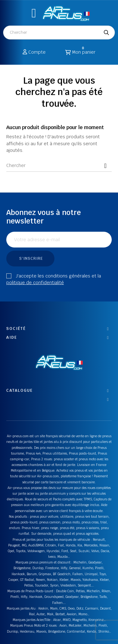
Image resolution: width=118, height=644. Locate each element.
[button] (34, 13)
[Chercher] (59, 165)
